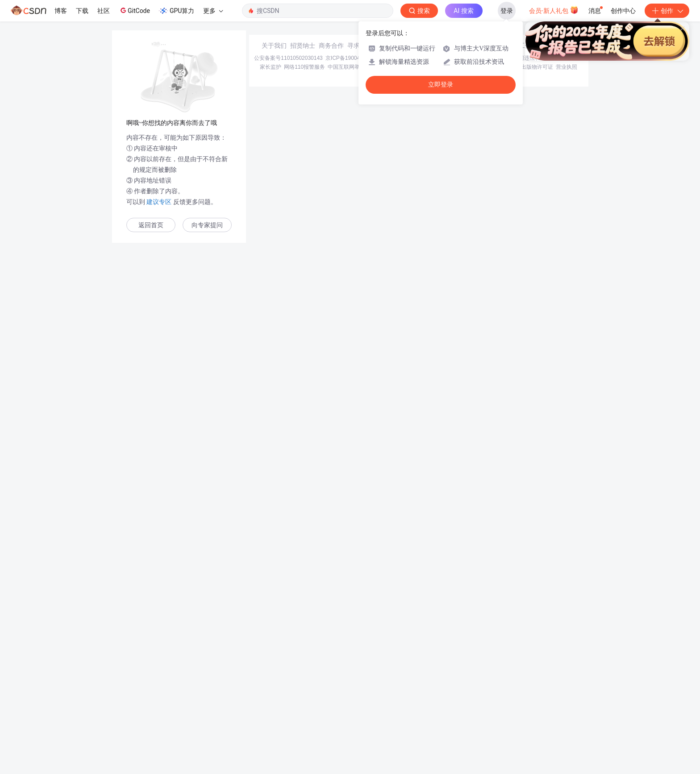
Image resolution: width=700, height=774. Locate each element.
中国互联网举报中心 (352, 710)
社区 (104, 11)
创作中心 (623, 11)
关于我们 (274, 688)
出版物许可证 (537, 710)
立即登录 (441, 85)
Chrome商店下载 (399, 710)
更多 (213, 11)
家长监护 (271, 710)
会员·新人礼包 (554, 10)
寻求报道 (360, 688)
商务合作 (331, 688)
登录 (507, 11)
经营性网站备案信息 (471, 701)
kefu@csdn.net (457, 688)
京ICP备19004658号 (350, 701)
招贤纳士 (303, 688)
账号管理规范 (438, 710)
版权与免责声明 (475, 710)
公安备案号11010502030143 (288, 701)
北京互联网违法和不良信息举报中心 (540, 701)
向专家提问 (207, 225)
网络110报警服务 (304, 710)
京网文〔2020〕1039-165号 (410, 701)
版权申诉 (508, 710)
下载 (82, 11)
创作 (667, 11)
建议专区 (159, 202)
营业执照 (567, 710)
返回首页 (151, 225)
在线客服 (503, 688)
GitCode (134, 10)
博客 (61, 11)
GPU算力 (177, 11)
